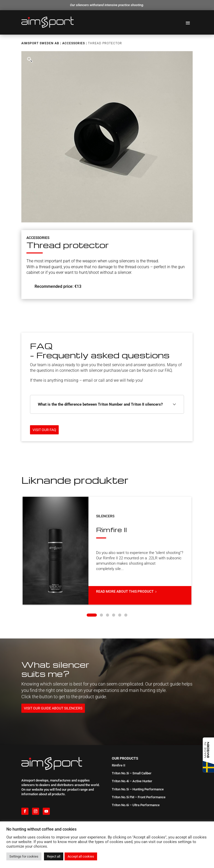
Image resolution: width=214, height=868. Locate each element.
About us (28, 807)
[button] (29, 59)
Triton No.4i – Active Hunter (132, 753)
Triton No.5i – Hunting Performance (138, 761)
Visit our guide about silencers (53, 680)
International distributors (39, 814)
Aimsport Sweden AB (40, 43)
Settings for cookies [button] (24, 856)
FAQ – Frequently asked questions (137, 807)
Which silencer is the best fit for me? (138, 814)
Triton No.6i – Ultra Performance (136, 777)
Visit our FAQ (44, 430)
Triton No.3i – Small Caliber (132, 745)
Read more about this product (112, 570)
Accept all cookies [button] (81, 856)
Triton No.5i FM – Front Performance (139, 769)
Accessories (74, 43)
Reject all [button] (54, 856)
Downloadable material (38, 821)
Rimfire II (97, 518)
